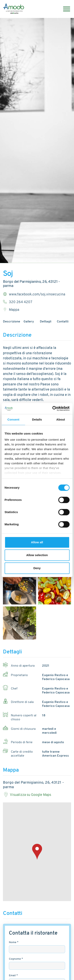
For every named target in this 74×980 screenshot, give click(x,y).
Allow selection (37, 555)
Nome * (14, 942)
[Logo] (14, 9)
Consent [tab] (13, 419)
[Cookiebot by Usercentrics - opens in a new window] (53, 408)
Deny (37, 568)
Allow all (37, 542)
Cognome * (16, 959)
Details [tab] (37, 419)
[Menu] (65, 9)
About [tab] (61, 419)
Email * (13, 976)
